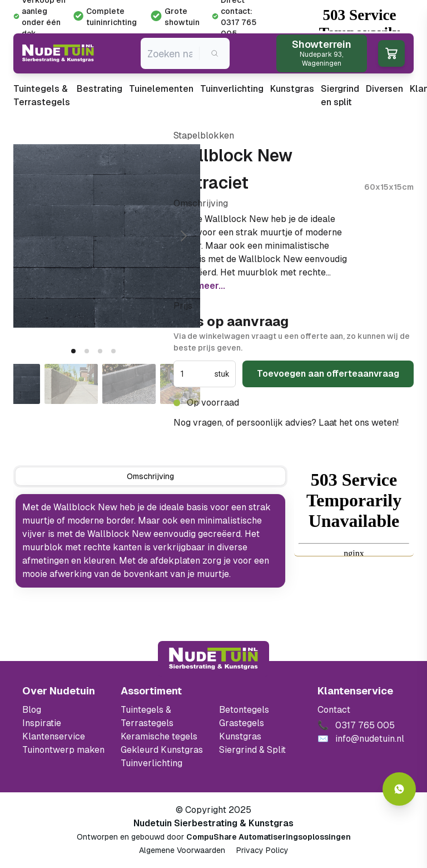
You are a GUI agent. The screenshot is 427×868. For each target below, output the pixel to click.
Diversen (384, 89)
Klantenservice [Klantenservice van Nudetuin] (54, 736)
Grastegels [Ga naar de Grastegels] (242, 723)
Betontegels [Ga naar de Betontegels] (244, 710)
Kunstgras (292, 89)
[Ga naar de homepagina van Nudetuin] (58, 54)
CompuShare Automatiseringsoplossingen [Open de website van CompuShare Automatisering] (269, 837)
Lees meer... (199, 286)
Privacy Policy (262, 850)
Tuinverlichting (232, 89)
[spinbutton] (196, 374)
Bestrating (100, 89)
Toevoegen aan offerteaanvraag (328, 374)
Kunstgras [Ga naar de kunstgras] (240, 736)
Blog (32, 710)
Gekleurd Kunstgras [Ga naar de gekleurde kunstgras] (162, 750)
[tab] (73, 351)
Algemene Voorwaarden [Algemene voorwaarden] (182, 850)
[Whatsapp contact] (399, 789)
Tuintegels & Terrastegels (42, 95)
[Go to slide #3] (129, 384)
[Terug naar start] (213, 659)
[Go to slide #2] (71, 384)
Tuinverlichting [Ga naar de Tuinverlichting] (152, 763)
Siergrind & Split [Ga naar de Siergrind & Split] (252, 750)
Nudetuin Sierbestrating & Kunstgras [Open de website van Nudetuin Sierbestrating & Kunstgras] (213, 823)
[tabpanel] (150, 541)
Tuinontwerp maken (63, 750)
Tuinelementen (161, 89)
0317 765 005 (204, 436)
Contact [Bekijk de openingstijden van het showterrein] (334, 710)
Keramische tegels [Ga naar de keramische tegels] (159, 736)
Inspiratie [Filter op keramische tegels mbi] (42, 723)
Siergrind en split (340, 95)
